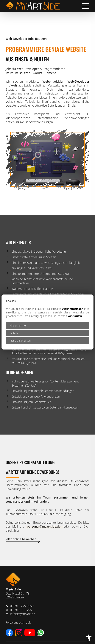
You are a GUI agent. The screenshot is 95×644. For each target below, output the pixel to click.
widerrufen (75, 316)
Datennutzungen (73, 309)
